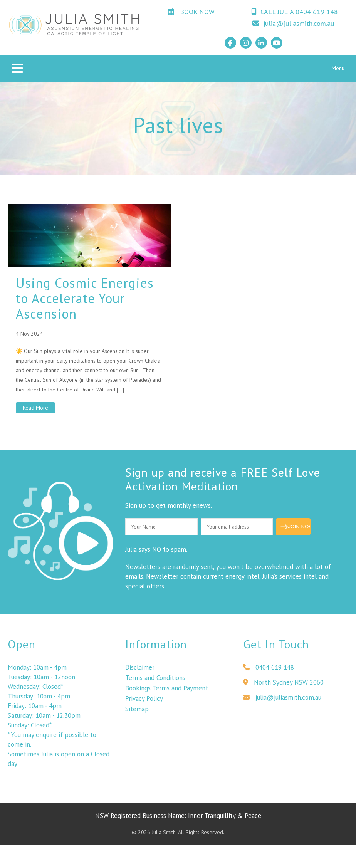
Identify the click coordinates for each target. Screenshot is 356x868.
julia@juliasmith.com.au (293, 23)
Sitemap (137, 715)
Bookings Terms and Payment (167, 694)
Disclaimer (140, 673)
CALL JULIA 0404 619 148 (295, 12)
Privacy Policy (144, 705)
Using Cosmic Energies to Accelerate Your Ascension (85, 298)
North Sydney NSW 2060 (283, 688)
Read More (35, 408)
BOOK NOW (191, 12)
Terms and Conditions (155, 684)
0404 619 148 (269, 673)
